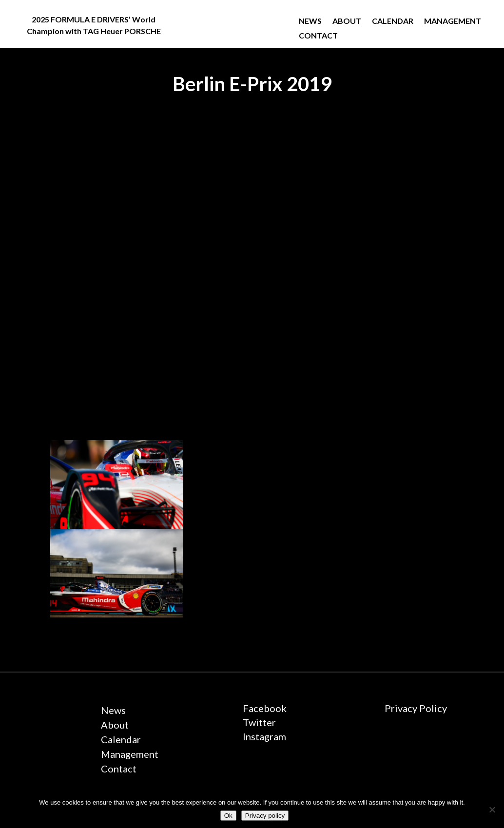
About (347, 21)
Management (453, 21)
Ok (228, 816)
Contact (318, 36)
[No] (492, 809)
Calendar (393, 21)
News (310, 21)
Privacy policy (265, 816)
